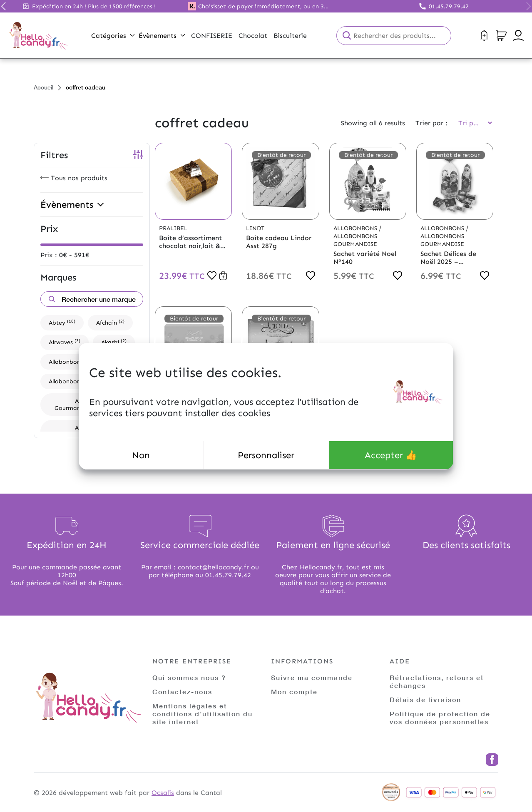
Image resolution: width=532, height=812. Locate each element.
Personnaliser (266, 455)
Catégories (113, 36)
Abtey (62, 322)
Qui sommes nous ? (189, 677)
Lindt (255, 228)
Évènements (162, 36)
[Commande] (472, 123)
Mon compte (294, 692)
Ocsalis (163, 793)
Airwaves (65, 342)
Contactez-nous (182, 692)
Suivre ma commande (312, 677)
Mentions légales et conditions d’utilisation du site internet (203, 714)
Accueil (44, 87)
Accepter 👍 (391, 455)
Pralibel (173, 228)
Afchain (110, 322)
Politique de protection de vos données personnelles (440, 718)
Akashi (114, 342)
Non (141, 455)
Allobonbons (71, 361)
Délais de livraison (425, 699)
